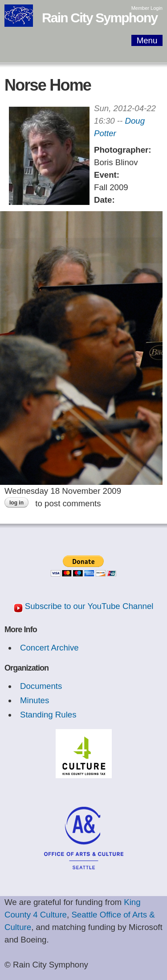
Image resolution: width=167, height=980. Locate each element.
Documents (41, 686)
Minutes (35, 700)
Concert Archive (49, 648)
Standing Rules (48, 715)
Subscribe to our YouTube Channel (89, 606)
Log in (16, 503)
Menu (147, 40)
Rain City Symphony (100, 18)
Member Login (147, 8)
